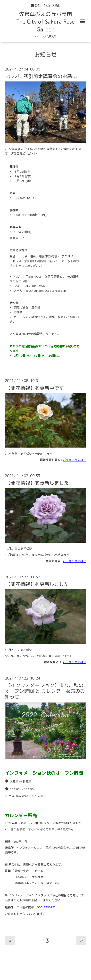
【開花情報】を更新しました (37, 483)
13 (46, 941)
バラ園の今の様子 (74, 460)
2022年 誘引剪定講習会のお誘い (41, 76)
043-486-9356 (35, 286)
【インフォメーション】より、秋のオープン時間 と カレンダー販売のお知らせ (45, 691)
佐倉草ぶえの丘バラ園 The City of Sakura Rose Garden (45, 22)
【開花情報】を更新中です (35, 388)
